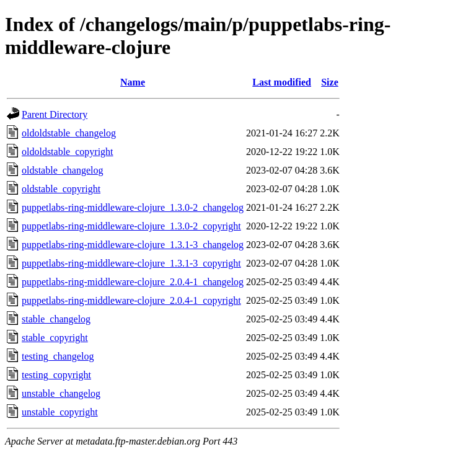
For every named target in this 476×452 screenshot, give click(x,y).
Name (133, 82)
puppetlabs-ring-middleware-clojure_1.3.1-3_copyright (131, 263)
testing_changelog (58, 356)
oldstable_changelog (63, 170)
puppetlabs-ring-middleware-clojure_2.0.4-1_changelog (133, 282)
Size (330, 82)
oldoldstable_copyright (68, 152)
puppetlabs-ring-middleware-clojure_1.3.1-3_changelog (133, 245)
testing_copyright (56, 375)
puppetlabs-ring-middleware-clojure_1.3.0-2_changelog (133, 207)
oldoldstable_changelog (69, 133)
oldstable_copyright (61, 189)
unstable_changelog (61, 393)
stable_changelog (56, 319)
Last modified (282, 82)
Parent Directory (55, 114)
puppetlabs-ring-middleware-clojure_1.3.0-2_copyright (131, 226)
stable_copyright (55, 338)
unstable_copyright (60, 412)
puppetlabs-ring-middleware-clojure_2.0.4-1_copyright (131, 300)
